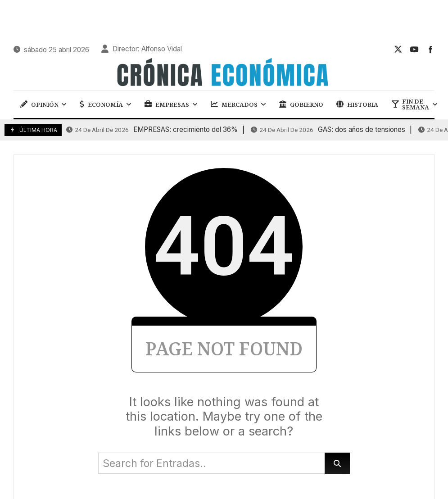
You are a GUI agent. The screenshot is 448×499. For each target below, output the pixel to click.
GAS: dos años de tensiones (328, 130)
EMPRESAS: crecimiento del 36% (152, 130)
